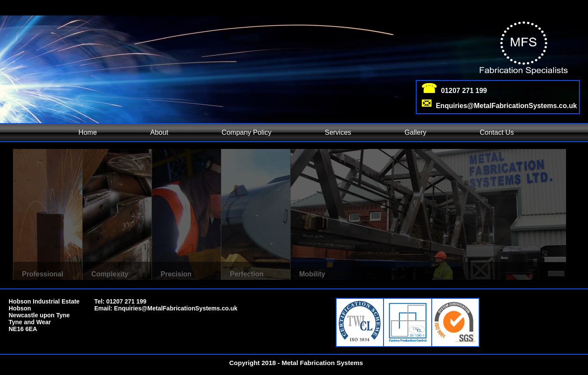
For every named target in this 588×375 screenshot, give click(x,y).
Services (338, 132)
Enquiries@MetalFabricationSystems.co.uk (176, 308)
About (159, 132)
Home (88, 132)
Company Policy (247, 132)
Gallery (416, 132)
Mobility (312, 274)
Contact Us (497, 132)
